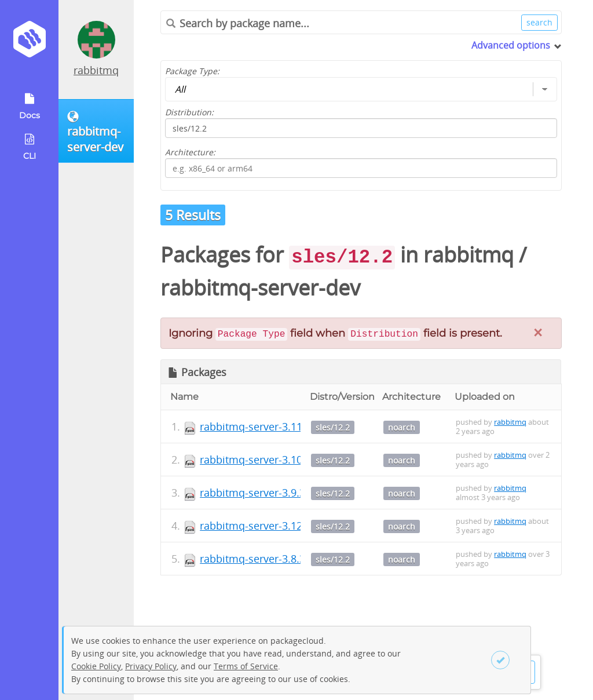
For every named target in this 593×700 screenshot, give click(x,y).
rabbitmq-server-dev (260, 288)
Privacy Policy (151, 666)
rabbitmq (96, 70)
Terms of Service (246, 666)
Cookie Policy (96, 666)
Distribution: (189, 112)
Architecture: (190, 152)
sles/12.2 (333, 427)
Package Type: (192, 71)
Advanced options (511, 45)
